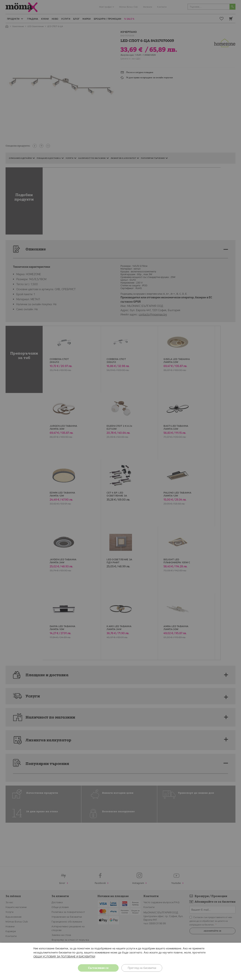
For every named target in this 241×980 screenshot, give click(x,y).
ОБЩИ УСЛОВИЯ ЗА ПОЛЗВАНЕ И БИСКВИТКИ (64, 957)
